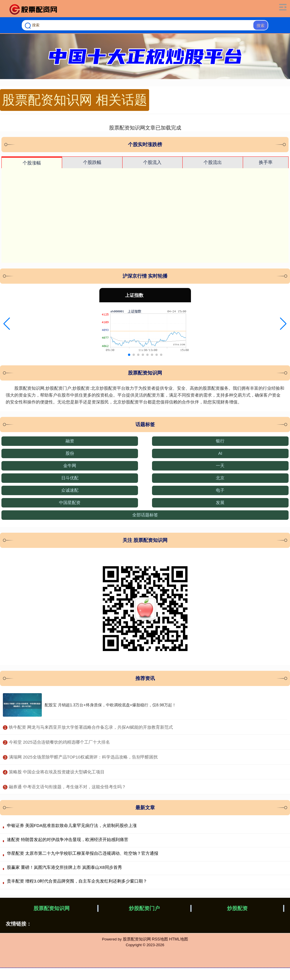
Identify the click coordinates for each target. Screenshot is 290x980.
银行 (220, 441)
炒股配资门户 (144, 908)
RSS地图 (160, 939)
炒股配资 (237, 908)
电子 (220, 490)
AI (220, 453)
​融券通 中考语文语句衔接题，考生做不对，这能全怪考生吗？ (67, 787)
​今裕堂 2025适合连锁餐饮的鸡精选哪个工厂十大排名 (59, 742)
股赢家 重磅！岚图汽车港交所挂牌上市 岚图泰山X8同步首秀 (64, 867)
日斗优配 (70, 478)
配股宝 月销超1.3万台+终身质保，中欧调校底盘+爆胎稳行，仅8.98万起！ (110, 705)
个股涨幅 (32, 163)
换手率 (266, 162)
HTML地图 (179, 939)
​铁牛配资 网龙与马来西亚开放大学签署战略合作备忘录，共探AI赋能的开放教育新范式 (91, 727)
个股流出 (213, 162)
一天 (220, 465)
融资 (70, 441)
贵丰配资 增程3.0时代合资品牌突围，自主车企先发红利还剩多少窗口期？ (77, 881)
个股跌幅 (92, 162)
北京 (220, 478)
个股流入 (152, 162)
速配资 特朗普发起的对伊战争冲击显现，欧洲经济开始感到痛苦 (68, 839)
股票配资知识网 (52, 908)
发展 (220, 502)
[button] (7, 324)
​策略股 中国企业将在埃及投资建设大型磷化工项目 (57, 772)
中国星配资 (70, 502)
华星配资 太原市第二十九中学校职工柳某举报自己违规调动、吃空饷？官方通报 (83, 853)
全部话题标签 (145, 515)
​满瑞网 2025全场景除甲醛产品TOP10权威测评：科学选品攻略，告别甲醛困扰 (83, 757)
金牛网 (70, 465)
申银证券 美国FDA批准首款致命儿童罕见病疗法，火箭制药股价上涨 (72, 825)
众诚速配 (70, 490)
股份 (70, 453)
